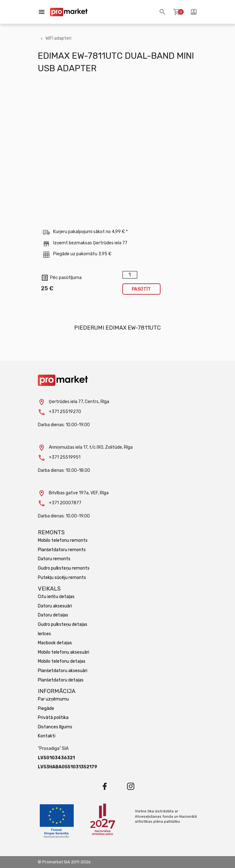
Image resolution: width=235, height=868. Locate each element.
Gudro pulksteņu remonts (64, 568)
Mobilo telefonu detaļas (62, 661)
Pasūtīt (141, 289)
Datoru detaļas (53, 615)
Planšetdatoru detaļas (61, 680)
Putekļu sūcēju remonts (62, 578)
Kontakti (47, 736)
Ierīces (44, 634)
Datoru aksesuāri (55, 606)
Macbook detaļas (55, 643)
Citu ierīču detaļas (56, 597)
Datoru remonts (54, 559)
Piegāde (46, 708)
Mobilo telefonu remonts (63, 540)
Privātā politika (53, 718)
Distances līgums (55, 727)
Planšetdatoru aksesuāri (63, 671)
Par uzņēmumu (53, 699)
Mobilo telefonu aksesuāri (64, 652)
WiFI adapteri (58, 38)
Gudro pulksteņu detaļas (63, 624)
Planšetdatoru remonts (62, 550)
